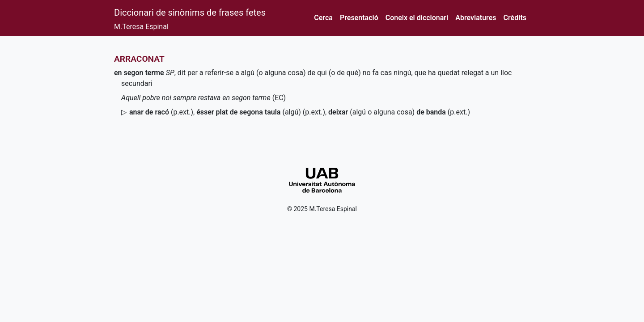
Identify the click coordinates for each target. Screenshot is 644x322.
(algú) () (261, 112)
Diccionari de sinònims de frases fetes (190, 13)
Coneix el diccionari (417, 18)
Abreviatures (476, 18)
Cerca (323, 18)
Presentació (359, 18)
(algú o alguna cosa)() (399, 112)
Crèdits (515, 18)
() (161, 112)
